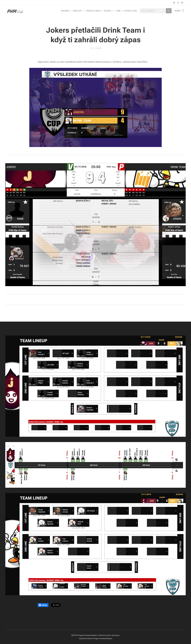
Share (43, 605)
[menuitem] (65, 11)
